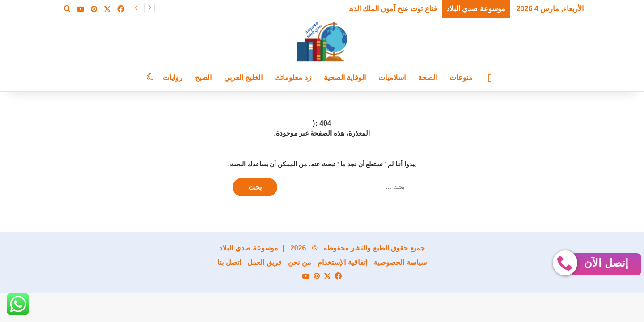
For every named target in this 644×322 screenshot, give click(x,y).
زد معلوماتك (293, 78)
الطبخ (203, 78)
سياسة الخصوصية (400, 262)
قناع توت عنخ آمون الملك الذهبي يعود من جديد (369, 9)
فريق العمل (264, 262)
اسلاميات (392, 78)
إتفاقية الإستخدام (342, 262)
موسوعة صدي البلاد (249, 248)
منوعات (461, 78)
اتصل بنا (229, 262)
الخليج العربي (243, 78)
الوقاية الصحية (345, 78)
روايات (173, 78)
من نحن (299, 262)
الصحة (428, 78)
